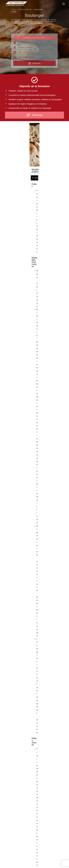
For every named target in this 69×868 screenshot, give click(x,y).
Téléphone (42, 649)
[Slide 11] (46, 740)
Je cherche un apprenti (34, 804)
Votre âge (55, 649)
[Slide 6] (33, 740)
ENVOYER (34, 695)
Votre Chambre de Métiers (34, 830)
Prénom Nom (13, 649)
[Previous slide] (8, 726)
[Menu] (64, 4)
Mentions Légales (31, 858)
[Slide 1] (19, 740)
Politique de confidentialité (36, 855)
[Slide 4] (28, 740)
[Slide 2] (23, 740)
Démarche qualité (34, 810)
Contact (34, 814)
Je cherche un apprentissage (34, 798)
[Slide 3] (25, 740)
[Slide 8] (38, 740)
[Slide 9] (41, 740)
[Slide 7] (36, 740)
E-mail (26, 649)
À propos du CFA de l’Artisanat (15, 855)
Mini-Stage (34, 807)
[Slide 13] (51, 740)
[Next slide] (61, 726)
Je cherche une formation (34, 801)
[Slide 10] (44, 740)
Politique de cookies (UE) (56, 855)
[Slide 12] (49, 740)
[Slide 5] (30, 740)
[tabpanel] (35, 201)
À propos (34, 794)
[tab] (15, 176)
